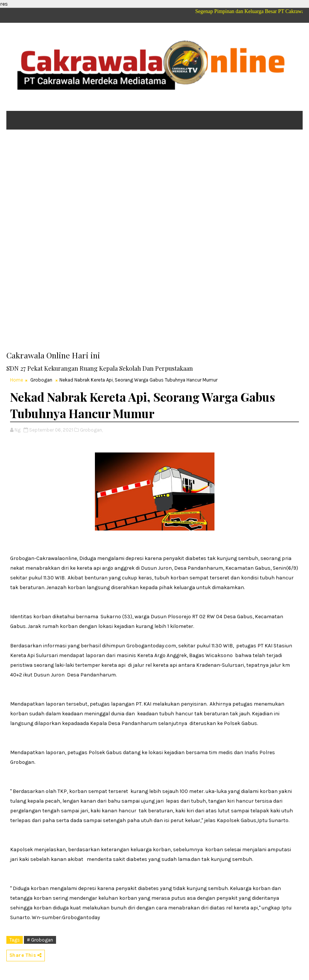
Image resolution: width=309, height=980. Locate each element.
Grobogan (41, 380)
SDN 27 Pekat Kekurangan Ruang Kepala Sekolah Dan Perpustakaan (100, 368)
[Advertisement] (155, 193)
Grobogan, (91, 430)
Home (17, 380)
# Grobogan (40, 940)
